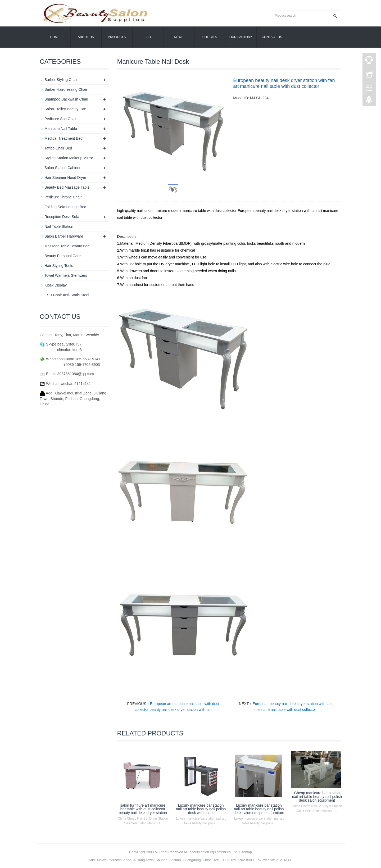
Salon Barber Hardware (64, 236)
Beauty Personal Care (63, 256)
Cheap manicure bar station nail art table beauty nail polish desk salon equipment (317, 797)
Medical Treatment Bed (63, 138)
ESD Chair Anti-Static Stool (67, 295)
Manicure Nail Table (61, 129)
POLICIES (210, 37)
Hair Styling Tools (59, 266)
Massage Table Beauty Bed (67, 246)
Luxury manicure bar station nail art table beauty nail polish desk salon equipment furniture (259, 809)
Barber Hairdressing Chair (66, 89)
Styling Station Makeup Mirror (69, 158)
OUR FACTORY (241, 37)
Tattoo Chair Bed (58, 148)
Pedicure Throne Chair (63, 197)
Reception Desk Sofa (62, 217)
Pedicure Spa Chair (60, 119)
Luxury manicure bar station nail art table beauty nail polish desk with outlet (201, 809)
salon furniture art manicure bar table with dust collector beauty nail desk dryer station (143, 809)
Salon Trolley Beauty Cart (65, 109)
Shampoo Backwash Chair (66, 99)
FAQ (148, 37)
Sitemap (246, 852)
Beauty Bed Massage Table (67, 187)
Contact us (272, 37)
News (179, 37)
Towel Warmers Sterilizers (66, 275)
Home (55, 37)
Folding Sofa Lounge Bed (65, 207)
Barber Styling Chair (61, 80)
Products (117, 37)
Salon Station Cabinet (62, 168)
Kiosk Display (56, 285)
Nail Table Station (59, 226)
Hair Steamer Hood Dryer (65, 178)
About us (86, 37)
